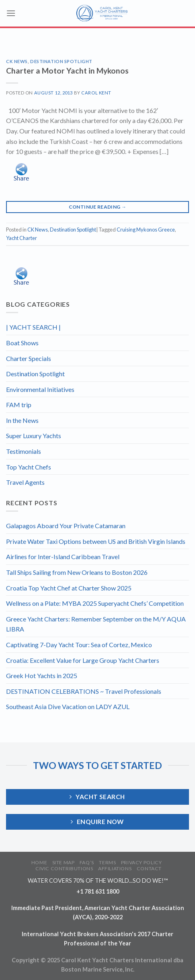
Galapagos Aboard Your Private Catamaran (66, 526)
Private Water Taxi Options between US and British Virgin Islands (96, 541)
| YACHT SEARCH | (33, 327)
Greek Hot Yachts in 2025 (42, 676)
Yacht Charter (22, 238)
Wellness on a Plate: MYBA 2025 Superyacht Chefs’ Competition (95, 603)
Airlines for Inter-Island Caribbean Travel (63, 557)
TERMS (107, 862)
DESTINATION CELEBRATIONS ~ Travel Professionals (84, 691)
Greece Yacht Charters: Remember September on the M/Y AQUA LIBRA (96, 624)
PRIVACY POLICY (142, 862)
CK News (17, 61)
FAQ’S (87, 862)
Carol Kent (96, 93)
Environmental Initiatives (40, 389)
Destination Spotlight (61, 61)
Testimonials (24, 451)
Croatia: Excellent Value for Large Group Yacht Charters (83, 660)
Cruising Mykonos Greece (146, 230)
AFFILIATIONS (115, 868)
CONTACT (149, 868)
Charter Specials (29, 358)
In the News (22, 420)
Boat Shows (22, 343)
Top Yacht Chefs (29, 467)
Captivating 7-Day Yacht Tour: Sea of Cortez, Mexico (79, 645)
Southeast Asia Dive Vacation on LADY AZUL (68, 706)
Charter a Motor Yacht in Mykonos (67, 71)
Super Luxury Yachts (34, 436)
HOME (39, 862)
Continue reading (98, 207)
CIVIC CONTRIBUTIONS (64, 868)
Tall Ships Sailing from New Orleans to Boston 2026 (77, 572)
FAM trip (19, 405)
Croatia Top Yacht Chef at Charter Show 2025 (69, 588)
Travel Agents (25, 482)
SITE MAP (64, 862)
